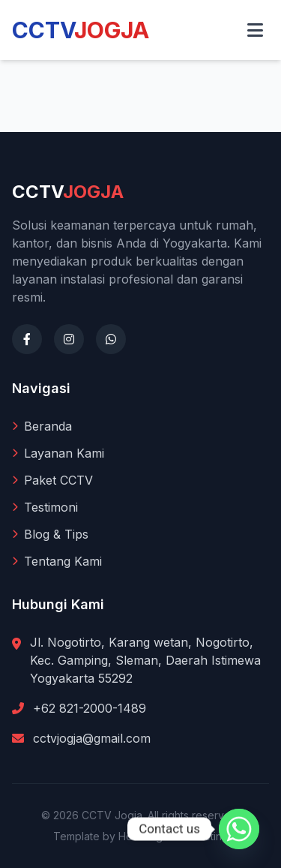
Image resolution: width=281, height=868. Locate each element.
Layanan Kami (58, 453)
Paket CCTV (52, 480)
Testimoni (45, 507)
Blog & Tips (50, 534)
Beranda (42, 426)
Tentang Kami (57, 561)
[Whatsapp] (239, 829)
